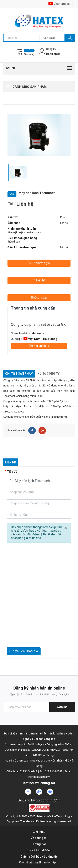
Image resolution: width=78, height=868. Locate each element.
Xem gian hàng (39, 346)
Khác (63, 217)
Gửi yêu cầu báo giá (24, 651)
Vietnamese (61, 4)
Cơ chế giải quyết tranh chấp (37, 862)
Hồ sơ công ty (48, 374)
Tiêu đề (12, 472)
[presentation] (39, 637)
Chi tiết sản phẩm (19, 374)
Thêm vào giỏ (39, 263)
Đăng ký (62, 707)
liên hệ (64, 223)
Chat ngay (39, 298)
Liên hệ (39, 280)
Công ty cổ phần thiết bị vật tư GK (38, 324)
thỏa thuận (14, 242)
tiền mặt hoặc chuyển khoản (24, 232)
